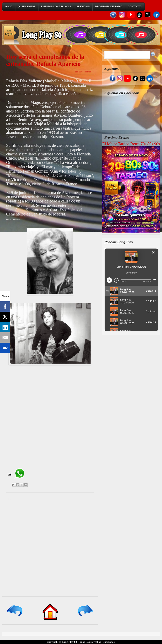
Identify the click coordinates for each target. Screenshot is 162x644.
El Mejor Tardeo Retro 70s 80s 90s (131, 144)
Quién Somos (27, 7)
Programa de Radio (109, 7)
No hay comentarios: (85, 72)
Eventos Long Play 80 (56, 7)
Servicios (83, 7)
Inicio (9, 7)
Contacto (135, 7)
